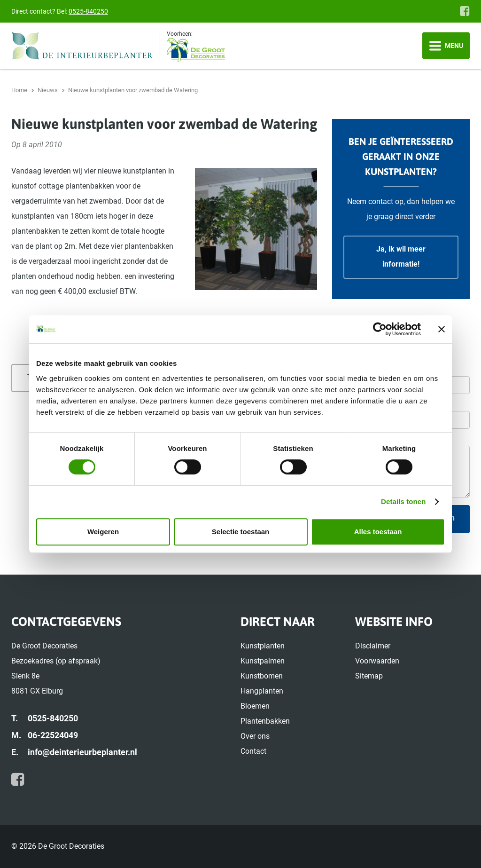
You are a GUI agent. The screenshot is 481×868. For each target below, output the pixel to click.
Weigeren (103, 532)
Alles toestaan (378, 532)
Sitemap (369, 676)
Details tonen (403, 501)
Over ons (255, 736)
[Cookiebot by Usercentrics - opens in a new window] (380, 329)
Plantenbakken (265, 721)
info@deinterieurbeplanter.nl (82, 752)
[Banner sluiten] (442, 329)
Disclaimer (373, 646)
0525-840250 (88, 11)
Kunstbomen (262, 676)
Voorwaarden (377, 661)
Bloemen (255, 706)
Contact (253, 751)
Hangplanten (262, 691)
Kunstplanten (263, 646)
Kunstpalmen (263, 661)
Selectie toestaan (241, 532)
